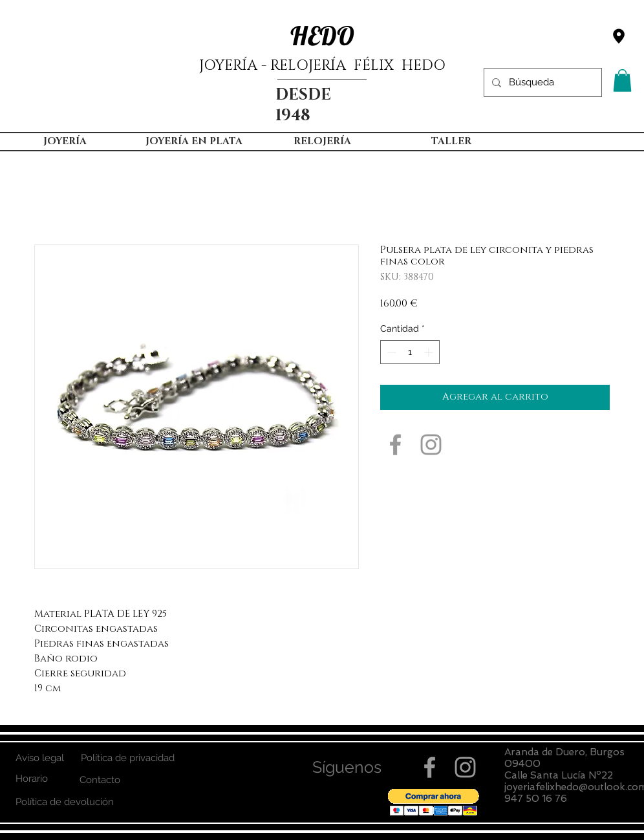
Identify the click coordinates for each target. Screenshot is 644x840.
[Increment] (430, 352)
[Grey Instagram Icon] (431, 445)
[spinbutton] (410, 352)
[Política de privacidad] (127, 758)
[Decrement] (390, 352)
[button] (622, 81)
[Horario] (31, 779)
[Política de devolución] (64, 802)
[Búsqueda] (542, 82)
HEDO (322, 36)
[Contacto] (100, 780)
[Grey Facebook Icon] (395, 445)
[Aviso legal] (39, 758)
